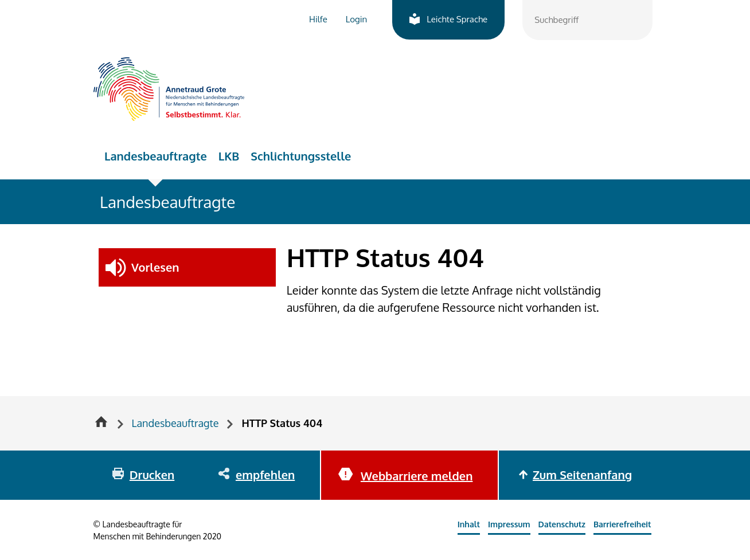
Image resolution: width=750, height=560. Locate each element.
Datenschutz (562, 524)
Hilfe (318, 19)
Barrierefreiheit (622, 524)
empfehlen (265, 475)
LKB (229, 156)
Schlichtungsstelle (301, 156)
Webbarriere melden (417, 476)
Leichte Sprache (457, 19)
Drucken (152, 475)
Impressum (509, 524)
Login (356, 19)
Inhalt (469, 524)
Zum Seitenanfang (582, 475)
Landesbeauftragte (156, 156)
